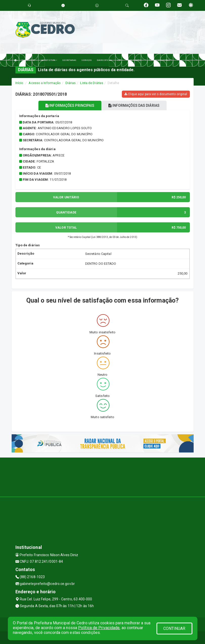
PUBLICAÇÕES (136, 60)
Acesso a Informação (45, 83)
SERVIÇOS (87, 60)
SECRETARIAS (69, 60)
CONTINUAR (174, 628)
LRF (120, 60)
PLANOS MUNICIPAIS (159, 60)
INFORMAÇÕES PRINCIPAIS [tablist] (70, 105)
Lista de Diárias (92, 83)
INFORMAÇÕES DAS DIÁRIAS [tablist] (134, 105)
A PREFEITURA (49, 60)
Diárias (71, 83)
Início (19, 83)
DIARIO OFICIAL (104, 60)
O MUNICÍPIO (29, 60)
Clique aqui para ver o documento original (156, 94)
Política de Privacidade (99, 628)
